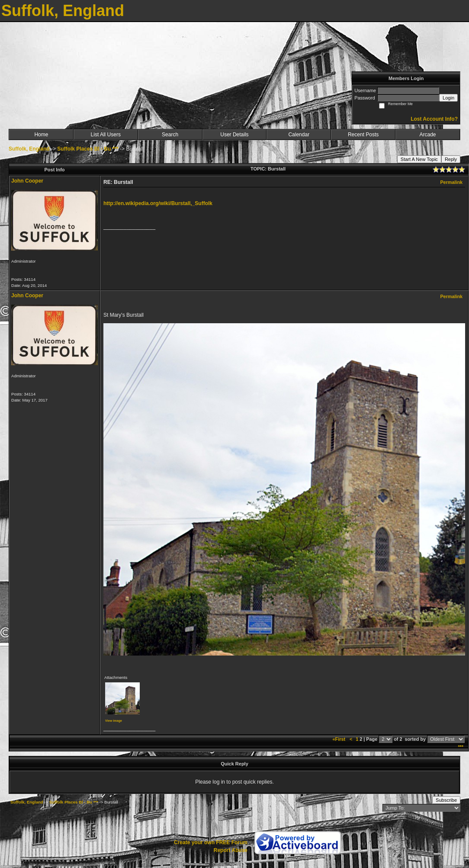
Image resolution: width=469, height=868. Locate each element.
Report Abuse (231, 850)
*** (461, 747)
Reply (451, 159)
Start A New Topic (419, 159)
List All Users (106, 135)
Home (41, 135)
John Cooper (27, 181)
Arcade (428, 135)
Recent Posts (363, 135)
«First (340, 739)
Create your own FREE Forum (211, 842)
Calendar (299, 135)
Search (170, 135)
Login (448, 98)
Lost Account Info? (434, 119)
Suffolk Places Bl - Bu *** (88, 149)
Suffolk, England (29, 149)
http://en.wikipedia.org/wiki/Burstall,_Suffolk (158, 203)
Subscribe (446, 800)
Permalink (451, 182)
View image (114, 721)
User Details (234, 135)
